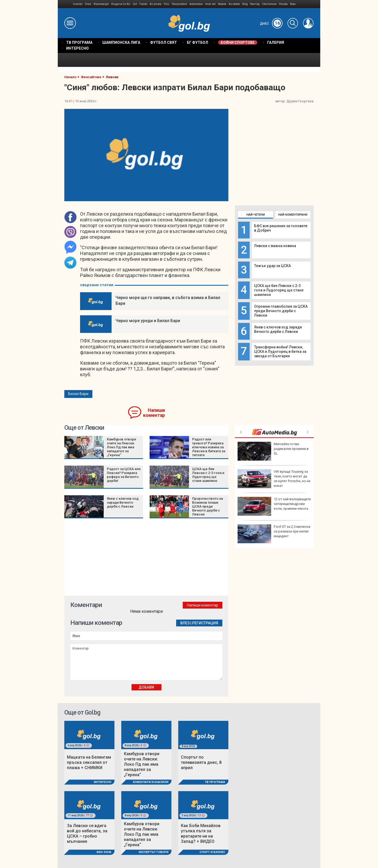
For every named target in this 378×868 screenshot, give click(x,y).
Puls (167, 4)
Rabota (222, 4)
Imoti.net (210, 4)
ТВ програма (215, 782)
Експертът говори (153, 852)
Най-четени (256, 215)
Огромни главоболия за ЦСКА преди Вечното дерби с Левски (281, 311)
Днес (271, 24)
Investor (78, 4)
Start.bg (255, 4)
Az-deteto (234, 4)
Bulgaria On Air (121, 4)
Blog (245, 4)
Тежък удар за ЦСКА (272, 266)
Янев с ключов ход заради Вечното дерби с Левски (278, 329)
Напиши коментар (154, 413)
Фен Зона (104, 852)
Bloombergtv (101, 4)
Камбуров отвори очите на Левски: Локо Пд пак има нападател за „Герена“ (121, 447)
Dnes (88, 4)
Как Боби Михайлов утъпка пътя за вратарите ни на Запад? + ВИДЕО (201, 834)
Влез (185, 623)
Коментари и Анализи (151, 782)
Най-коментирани (293, 215)
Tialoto (143, 4)
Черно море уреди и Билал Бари (148, 321)
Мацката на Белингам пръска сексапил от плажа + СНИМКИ (89, 762)
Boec (293, 4)
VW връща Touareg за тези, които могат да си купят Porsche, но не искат (274, 479)
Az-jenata (156, 4)
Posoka (283, 4)
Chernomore (269, 4)
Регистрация (205, 623)
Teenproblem (179, 4)
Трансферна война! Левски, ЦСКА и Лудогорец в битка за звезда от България (280, 352)
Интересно (103, 782)
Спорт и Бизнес (212, 852)
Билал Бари (78, 394)
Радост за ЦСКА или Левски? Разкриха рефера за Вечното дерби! (124, 475)
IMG (65, 4)
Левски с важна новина (275, 246)
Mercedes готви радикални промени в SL (273, 451)
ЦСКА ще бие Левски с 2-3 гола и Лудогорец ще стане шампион (279, 290)
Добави (146, 687)
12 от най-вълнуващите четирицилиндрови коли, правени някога (274, 506)
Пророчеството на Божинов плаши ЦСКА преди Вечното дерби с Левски (208, 506)
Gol (135, 4)
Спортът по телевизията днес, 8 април (201, 762)
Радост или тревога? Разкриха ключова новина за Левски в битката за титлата (209, 447)
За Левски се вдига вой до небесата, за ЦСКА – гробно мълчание (87, 834)
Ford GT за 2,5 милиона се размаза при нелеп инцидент (274, 534)
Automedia (196, 4)
